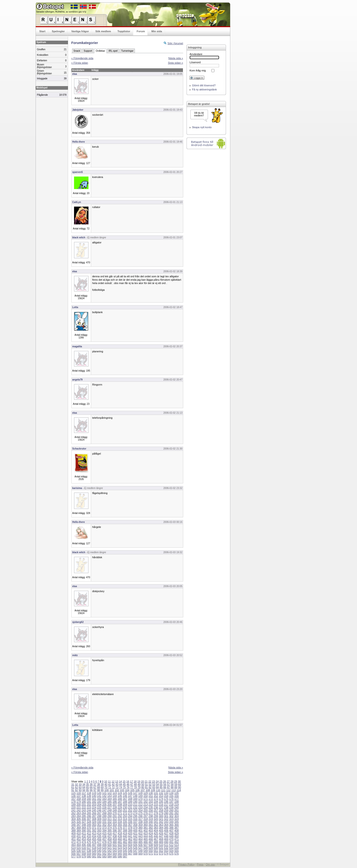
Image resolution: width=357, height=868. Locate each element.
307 (89, 819)
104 (127, 790)
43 (117, 784)
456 (99, 839)
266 (94, 813)
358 (135, 825)
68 (99, 787)
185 (109, 802)
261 (176, 810)
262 (74, 813)
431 (79, 836)
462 (130, 839)
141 (99, 796)
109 (153, 790)
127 (135, 793)
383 (156, 828)
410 (79, 833)
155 (171, 796)
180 (84, 802)
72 (113, 787)
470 (171, 839)
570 (145, 854)
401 (140, 830)
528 (145, 848)
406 (166, 830)
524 (125, 848)
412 (89, 833)
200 (79, 805)
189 (130, 802)
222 (84, 807)
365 (171, 825)
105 (132, 790)
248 (109, 810)
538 (89, 851)
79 (139, 787)
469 (166, 839)
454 (89, 839)
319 (151, 819)
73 (117, 787)
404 (156, 830)
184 (104, 802)
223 (89, 807)
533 (171, 848)
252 (130, 810)
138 (84, 796)
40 (106, 784)
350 (94, 825)
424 (151, 833)
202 (89, 805)
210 (130, 805)
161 (94, 799)
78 (135, 787)
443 (140, 836)
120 (99, 793)
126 (130, 793)
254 (140, 810)
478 (104, 842)
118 (89, 793)
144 (115, 796)
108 (148, 790)
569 (140, 854)
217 (166, 805)
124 (120, 793)
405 (161, 830)
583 (104, 856)
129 (145, 793)
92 (76, 790)
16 (128, 781)
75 (124, 787)
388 (74, 830)
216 (161, 805)
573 (161, 854)
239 (171, 807)
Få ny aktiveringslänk (204, 89)
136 (74, 796)
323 (171, 819)
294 (130, 816)
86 (165, 787)
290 (109, 816)
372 (99, 828)
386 (171, 828)
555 (176, 851)
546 (130, 851)
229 (120, 807)
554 (171, 851)
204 (99, 805)
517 (89, 848)
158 (79, 799)
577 (74, 856)
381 (145, 828)
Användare (196, 54)
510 (161, 845)
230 (125, 807)
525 (130, 848)
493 (74, 845)
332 (109, 822)
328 (89, 822)
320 (156, 819)
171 (145, 799)
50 (143, 784)
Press (200, 864)
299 (156, 816)
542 (109, 851)
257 (156, 810)
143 (109, 796)
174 (161, 799)
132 (161, 793)
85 (161, 787)
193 (151, 802)
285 (84, 816)
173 (156, 799)
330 (99, 822)
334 (120, 822)
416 (109, 833)
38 (99, 784)
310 (104, 819)
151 (151, 796)
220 (74, 807)
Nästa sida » (176, 58)
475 (89, 842)
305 (79, 819)
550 (151, 851)
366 (176, 825)
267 (99, 813)
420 (130, 833)
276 (145, 813)
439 (120, 836)
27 (168, 781)
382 (151, 828)
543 (115, 851)
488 (156, 842)
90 (180, 787)
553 (166, 851)
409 (74, 833)
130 (151, 793)
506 (140, 845)
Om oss (210, 864)
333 (115, 822)
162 (99, 799)
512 (171, 845)
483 (130, 842)
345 (176, 822)
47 (132, 784)
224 (94, 807)
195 (161, 802)
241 (74, 810)
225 (99, 807)
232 (135, 807)
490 (166, 842)
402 (145, 830)
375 (115, 828)
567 (130, 854)
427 (166, 833)
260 (171, 810)
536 (79, 851)
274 (135, 813)
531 (161, 848)
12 (113, 781)
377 (125, 828)
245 (94, 810)
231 (130, 807)
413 (94, 833)
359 (140, 825)
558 (84, 854)
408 (176, 830)
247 (104, 810)
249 (115, 810)
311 (109, 819)
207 (115, 805)
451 (74, 839)
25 (161, 781)
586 (120, 856)
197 (171, 802)
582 (99, 856)
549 (145, 851)
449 (171, 836)
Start (42, 31)
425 (156, 833)
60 (180, 784)
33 (80, 784)
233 (140, 807)
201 (84, 805)
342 (161, 822)
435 (99, 836)
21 (146, 781)
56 (165, 784)
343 (166, 822)
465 (145, 839)
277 (151, 813)
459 (115, 839)
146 (125, 796)
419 (125, 833)
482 (125, 842)
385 (166, 828)
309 (99, 819)
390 (84, 830)
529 (151, 848)
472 (74, 842)
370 (89, 828)
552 (161, 851)
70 (106, 787)
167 (125, 799)
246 (99, 810)
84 (157, 787)
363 (161, 825)
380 (140, 828)
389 (79, 830)
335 (125, 822)
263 (79, 813)
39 (102, 784)
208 (120, 805)
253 (135, 810)
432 (84, 836)
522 (115, 848)
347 (79, 825)
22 (150, 781)
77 (132, 787)
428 (171, 833)
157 (74, 799)
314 (125, 819)
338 (140, 822)
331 (104, 822)
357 (130, 825)
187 (120, 802)
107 (143, 790)
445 (151, 836)
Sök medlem (103, 31)
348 (84, 825)
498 (99, 845)
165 (115, 799)
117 (84, 793)
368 (79, 828)
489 (161, 842)
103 (122, 790)
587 (125, 856)
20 (143, 781)
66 (91, 787)
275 (140, 813)
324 (176, 819)
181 (89, 802)
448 (166, 836)
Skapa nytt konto (202, 127)
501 (115, 845)
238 (166, 807)
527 (140, 848)
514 (74, 848)
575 (171, 854)
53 (154, 784)
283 (74, 816)
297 (145, 816)
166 (120, 799)
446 (156, 836)
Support (88, 51)
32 (76, 784)
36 (91, 784)
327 (84, 822)
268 (104, 813)
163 (104, 799)
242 (79, 810)
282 (176, 813)
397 (120, 830)
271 (120, 813)
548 (140, 851)
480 (115, 842)
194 (156, 802)
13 (117, 781)
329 (94, 822)
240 (176, 807)
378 (130, 828)
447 (161, 836)
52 (150, 784)
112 (168, 790)
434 (94, 836)
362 (156, 825)
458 (109, 839)
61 (73, 787)
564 (115, 854)
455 (94, 839)
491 (171, 842)
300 (161, 816)
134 (171, 793)
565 (120, 854)
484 (135, 842)
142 (104, 796)
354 (115, 825)
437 (109, 836)
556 (74, 854)
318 (145, 819)
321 (161, 819)
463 (135, 839)
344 (171, 822)
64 (84, 787)
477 (99, 842)
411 (84, 833)
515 (79, 848)
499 (104, 845)
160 (89, 799)
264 (84, 813)
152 (156, 796)
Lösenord (195, 62)
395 (109, 830)
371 (94, 828)
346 (74, 825)
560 (94, 854)
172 (151, 799)
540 (99, 851)
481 (120, 842)
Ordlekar (100, 51)
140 (94, 796)
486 (145, 842)
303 (176, 816)
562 (104, 854)
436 (104, 836)
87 (169, 787)
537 (84, 851)
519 (99, 848)
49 (139, 784)
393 (99, 830)
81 (146, 787)
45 (124, 784)
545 (125, 851)
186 (115, 802)
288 (99, 816)
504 (130, 845)
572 (156, 854)
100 (106, 790)
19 (139, 781)
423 (145, 833)
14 (120, 781)
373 (104, 828)
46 (128, 784)
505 (135, 845)
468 (161, 839)
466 (151, 839)
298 (151, 816)
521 (109, 848)
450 (176, 836)
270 (115, 813)
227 (109, 807)
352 (104, 825)
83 (154, 787)
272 (125, 813)
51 (146, 784)
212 (140, 805)
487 (151, 842)
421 (135, 833)
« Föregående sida (82, 58)
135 (176, 793)
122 (109, 793)
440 (125, 836)
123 (115, 793)
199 (74, 805)
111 (163, 790)
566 (125, 854)
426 (161, 833)
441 (130, 836)
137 (79, 796)
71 (110, 787)
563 (109, 854)
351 (99, 825)
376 (120, 828)
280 (166, 813)
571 (151, 854)
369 (84, 828)
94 (84, 790)
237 (161, 807)
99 (102, 790)
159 (84, 799)
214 (151, 805)
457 (104, 839)
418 (120, 833)
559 (89, 854)
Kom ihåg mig (198, 70)
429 (176, 833)
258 (161, 810)
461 (125, 839)
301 (166, 816)
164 (109, 799)
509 (156, 845)
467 (156, 839)
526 (135, 848)
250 (120, 810)
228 (115, 807)
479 (109, 842)
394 (104, 830)
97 (95, 790)
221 (79, 807)
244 (89, 810)
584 (109, 856)
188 (125, 802)
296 (140, 816)
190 (135, 802)
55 (161, 784)
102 (117, 790)
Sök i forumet (175, 43)
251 (125, 810)
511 (166, 845)
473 (79, 842)
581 (94, 856)
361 (151, 825)
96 (91, 790)
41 (110, 784)
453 (84, 839)
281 (171, 813)
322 (166, 819)
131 (156, 793)
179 (79, 802)
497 (94, 845)
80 (143, 787)
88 (172, 787)
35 (88, 784)
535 (74, 851)
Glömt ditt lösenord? (204, 85)
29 (175, 781)
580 (89, 856)
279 (161, 813)
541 (104, 851)
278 (156, 813)
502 (120, 845)
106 (138, 790)
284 (79, 816)
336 (130, 822)
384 (161, 828)
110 (158, 790)
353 (109, 825)
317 (140, 819)
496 (89, 845)
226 (104, 807)
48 (135, 784)
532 (166, 848)
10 (106, 781)
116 (79, 793)
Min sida (157, 31)
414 (99, 833)
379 (135, 828)
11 (109, 781)
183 (99, 802)
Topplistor (124, 31)
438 (115, 836)
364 (166, 825)
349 (89, 825)
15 (124, 781)
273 (130, 813)
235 (151, 807)
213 (145, 805)
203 (94, 805)
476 (94, 842)
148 (135, 796)
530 (156, 848)
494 (79, 845)
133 (166, 793)
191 (140, 802)
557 (79, 854)
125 (125, 793)
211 (135, 805)
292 (120, 816)
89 (176, 787)
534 (176, 848)
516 (84, 848)
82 (150, 787)
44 (121, 784)
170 (140, 799)
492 (176, 842)
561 (99, 854)
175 (166, 799)
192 (145, 802)
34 (84, 784)
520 (104, 848)
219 (176, 805)
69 (102, 787)
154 (166, 796)
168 (130, 799)
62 (76, 787)
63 (80, 787)
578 (79, 856)
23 (153, 781)
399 (130, 830)
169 (135, 799)
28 (172, 781)
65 (88, 787)
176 (171, 799)
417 (115, 833)
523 (120, 848)
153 (161, 796)
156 (176, 796)
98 (99, 790)
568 (135, 854)
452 (79, 839)
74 (121, 787)
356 (125, 825)
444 (145, 836)
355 (120, 825)
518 (94, 848)
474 (84, 842)
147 (130, 796)
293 (125, 816)
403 (151, 830)
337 (135, 822)
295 (135, 816)
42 (113, 784)
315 (130, 819)
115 (74, 793)
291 (115, 816)
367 (74, 828)
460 (120, 839)
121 (104, 793)
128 (140, 793)
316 (135, 819)
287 (94, 816)
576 (176, 854)
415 (104, 833)
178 (74, 802)
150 (145, 796)
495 (84, 845)
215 (156, 805)
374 (109, 828)
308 (94, 819)
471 (176, 839)
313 (120, 819)
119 (94, 793)
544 (120, 851)
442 (135, 836)
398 (125, 830)
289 (104, 816)
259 (166, 810)
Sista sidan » (176, 63)
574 (166, 854)
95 (88, 790)
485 (140, 842)
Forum (141, 31)
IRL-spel (113, 51)
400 (135, 830)
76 (128, 787)
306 (84, 819)
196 (166, 802)
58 (172, 784)
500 (109, 845)
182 (94, 802)
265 (89, 813)
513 (176, 845)
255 (145, 810)
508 (151, 845)
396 (115, 830)
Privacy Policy (186, 864)
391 (89, 830)
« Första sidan (80, 63)
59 (176, 784)
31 (73, 784)
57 (169, 784)
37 (95, 784)
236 (156, 807)
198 (176, 802)
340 (151, 822)
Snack (77, 51)
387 (176, 828)
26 (164, 781)
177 (176, 799)
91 (73, 790)
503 (125, 845)
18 (135, 781)
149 (140, 796)
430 (74, 836)
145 (120, 796)
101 (112, 790)
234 (145, 807)
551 (156, 851)
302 (171, 816)
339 (145, 822)
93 (80, 790)
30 (179, 781)
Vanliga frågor (80, 31)
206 (109, 805)
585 (115, 856)
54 (157, 784)
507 (145, 845)
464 (140, 839)
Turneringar (127, 51)
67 (95, 787)
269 (109, 813)
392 (94, 830)
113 (174, 790)
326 (79, 822)
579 (84, 856)
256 (151, 810)
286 (89, 816)
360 (145, 825)
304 (74, 819)
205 (104, 805)
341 (156, 822)
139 (89, 796)
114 (179, 790)
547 (135, 851)
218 (171, 805)
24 (157, 781)
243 (84, 810)
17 (132, 781)
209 (125, 805)
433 (89, 836)
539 (94, 851)
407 (171, 830)
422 (140, 833)
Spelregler (58, 31)
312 (115, 819)
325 (74, 822)
